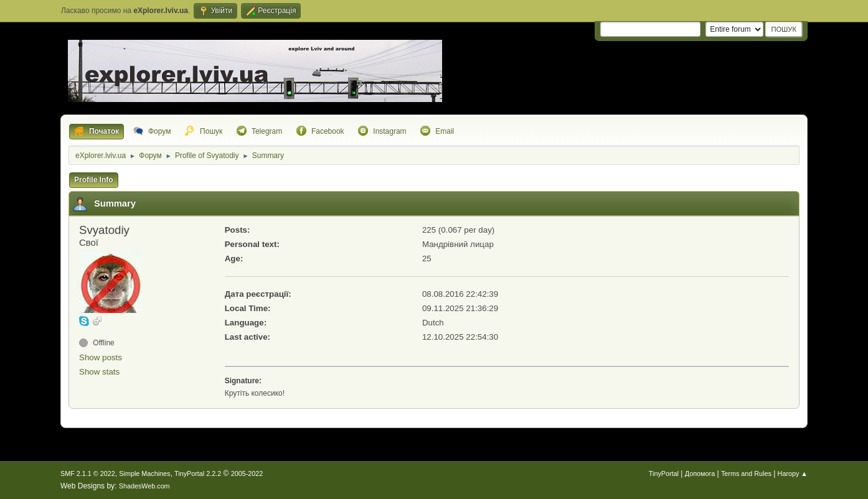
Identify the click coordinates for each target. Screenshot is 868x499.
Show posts (101, 357)
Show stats (99, 372)
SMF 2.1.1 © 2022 (88, 473)
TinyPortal (664, 473)
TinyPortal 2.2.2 (198, 473)
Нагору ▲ (793, 473)
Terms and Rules (746, 473)
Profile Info (94, 180)
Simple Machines (144, 473)
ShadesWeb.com (144, 486)
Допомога (700, 473)
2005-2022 (247, 473)
